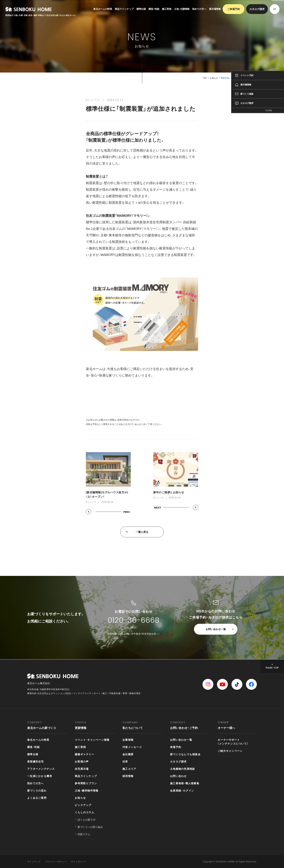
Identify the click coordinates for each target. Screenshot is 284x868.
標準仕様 (141, 9)
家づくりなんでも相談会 (185, 754)
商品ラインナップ (124, 9)
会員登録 (176, 791)
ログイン (188, 791)
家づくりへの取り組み (90, 827)
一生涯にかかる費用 (40, 776)
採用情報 (128, 776)
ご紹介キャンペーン (230, 751)
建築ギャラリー (84, 754)
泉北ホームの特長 (103, 9)
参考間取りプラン (86, 783)
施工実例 (167, 9)
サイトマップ (34, 862)
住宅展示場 (82, 769)
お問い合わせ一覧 (216, 629)
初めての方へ (199, 9)
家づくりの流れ (37, 791)
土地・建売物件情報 (87, 791)
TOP (205, 78)
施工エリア (129, 769)
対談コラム (84, 834)
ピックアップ (83, 805)
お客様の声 (82, 762)
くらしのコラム (84, 812)
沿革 (125, 762)
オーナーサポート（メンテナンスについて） (233, 742)
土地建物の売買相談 (182, 769)
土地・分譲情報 (182, 9)
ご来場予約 (233, 9)
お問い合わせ (178, 776)
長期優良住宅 (35, 762)
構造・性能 (154, 9)
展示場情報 (215, 9)
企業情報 (128, 740)
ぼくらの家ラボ (86, 820)
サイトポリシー (79, 862)
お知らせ (214, 78)
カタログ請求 (257, 9)
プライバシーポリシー (56, 862)
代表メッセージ (132, 747)
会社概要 (128, 754)
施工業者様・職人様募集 (185, 783)
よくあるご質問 (37, 798)
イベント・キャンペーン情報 (92, 740)
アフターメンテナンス (41, 769)
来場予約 (176, 747)
